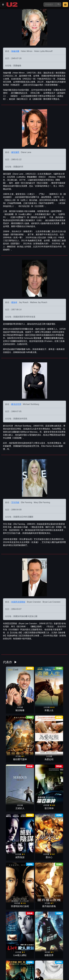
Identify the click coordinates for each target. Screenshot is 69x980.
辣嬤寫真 (58, 821)
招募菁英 (6, 967)
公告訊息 (43, 962)
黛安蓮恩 (15, 152)
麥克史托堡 (16, 404)
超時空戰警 (11, 875)
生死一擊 (58, 848)
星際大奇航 (58, 795)
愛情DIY (42, 901)
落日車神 (27, 715)
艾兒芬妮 (15, 502)
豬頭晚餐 (11, 688)
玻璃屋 (42, 875)
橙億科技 (39, 977)
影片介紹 (6, 962)
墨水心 (58, 715)
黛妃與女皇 (27, 768)
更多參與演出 (35, 935)
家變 (27, 821)
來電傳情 (42, 928)
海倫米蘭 (15, 51)
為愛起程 (58, 688)
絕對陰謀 (42, 715)
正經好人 (11, 715)
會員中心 (31, 967)
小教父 (27, 848)
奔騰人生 (27, 688)
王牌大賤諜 (58, 875)
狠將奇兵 (11, 795)
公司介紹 (18, 967)
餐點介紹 (18, 962)
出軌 (42, 848)
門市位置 (31, 962)
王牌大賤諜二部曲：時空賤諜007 (58, 925)
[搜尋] (50, 5)
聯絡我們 (55, 962)
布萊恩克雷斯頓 (18, 602)
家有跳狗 (11, 928)
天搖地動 (58, 901)
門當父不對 (27, 875)
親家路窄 (11, 821)
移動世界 (58, 741)
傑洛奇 (14, 302)
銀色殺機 (42, 768)
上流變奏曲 (27, 795)
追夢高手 (27, 901)
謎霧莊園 (42, 821)
